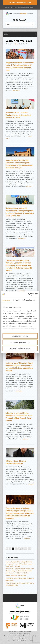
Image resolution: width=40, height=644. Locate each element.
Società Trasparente (10, 7)
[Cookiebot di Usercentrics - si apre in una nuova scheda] (28, 294)
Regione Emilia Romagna (25, 632)
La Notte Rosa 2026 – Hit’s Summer (16, 576)
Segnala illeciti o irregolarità (25, 7)
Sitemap (31, 640)
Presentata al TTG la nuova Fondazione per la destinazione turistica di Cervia (18, 115)
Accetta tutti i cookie (20, 336)
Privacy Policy (15, 640)
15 (29, 549)
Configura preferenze (20, 342)
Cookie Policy (24, 640)
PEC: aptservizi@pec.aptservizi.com (20, 638)
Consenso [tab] (6, 300)
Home (16, 44)
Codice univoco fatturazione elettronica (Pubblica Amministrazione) (20, 636)
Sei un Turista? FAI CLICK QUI (20, 2)
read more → (16, 91)
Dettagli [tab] (16, 300)
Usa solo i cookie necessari (20, 348)
